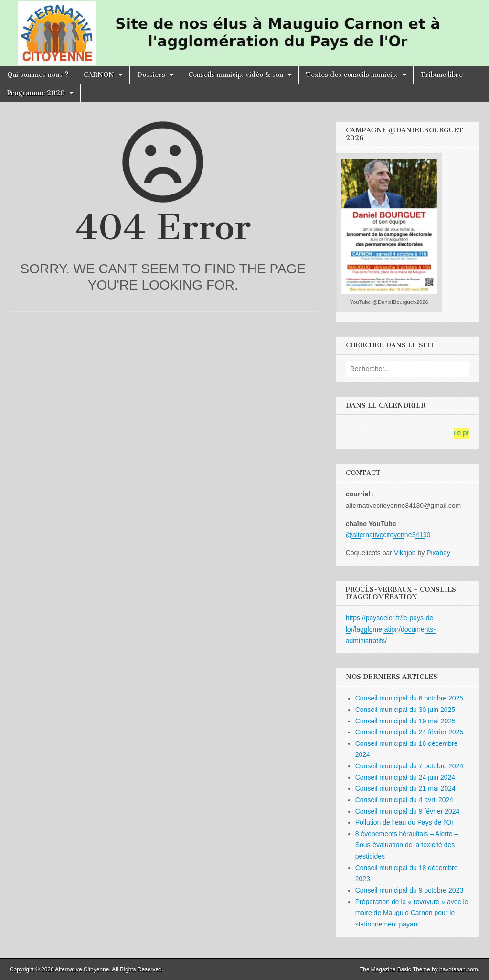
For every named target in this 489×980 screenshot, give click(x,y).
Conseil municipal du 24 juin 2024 (405, 777)
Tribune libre (442, 75)
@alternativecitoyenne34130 (388, 535)
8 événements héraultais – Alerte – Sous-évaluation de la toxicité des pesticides (407, 845)
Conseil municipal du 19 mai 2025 (405, 721)
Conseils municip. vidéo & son (236, 75)
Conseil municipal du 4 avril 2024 (404, 800)
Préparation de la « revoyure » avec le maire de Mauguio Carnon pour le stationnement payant (412, 913)
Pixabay (438, 553)
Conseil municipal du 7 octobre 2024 (409, 766)
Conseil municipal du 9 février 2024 (408, 811)
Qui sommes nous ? (38, 75)
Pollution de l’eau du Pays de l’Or (404, 822)
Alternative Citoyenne (82, 969)
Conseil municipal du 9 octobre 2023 (409, 890)
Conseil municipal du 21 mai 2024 (405, 788)
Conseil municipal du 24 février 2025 (409, 732)
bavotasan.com (459, 969)
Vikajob (405, 553)
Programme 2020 (36, 93)
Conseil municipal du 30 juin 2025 (405, 710)
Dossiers (151, 75)
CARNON (99, 75)
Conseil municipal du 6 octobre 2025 (409, 698)
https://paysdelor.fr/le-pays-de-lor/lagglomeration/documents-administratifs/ (391, 629)
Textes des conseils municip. (352, 75)
